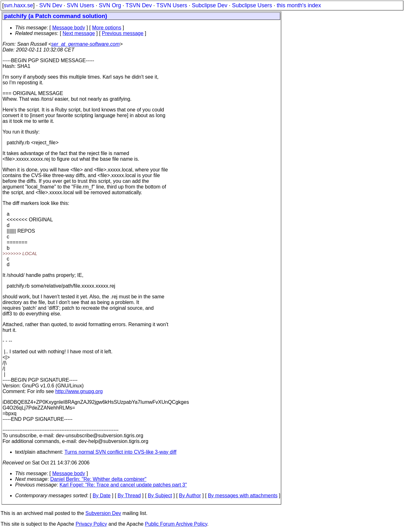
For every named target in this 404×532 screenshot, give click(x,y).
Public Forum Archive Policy (176, 524)
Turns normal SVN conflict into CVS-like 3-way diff (120, 452)
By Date (101, 496)
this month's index (299, 5)
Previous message (123, 33)
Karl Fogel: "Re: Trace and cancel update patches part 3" (123, 485)
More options (107, 28)
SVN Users (80, 5)
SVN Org (110, 5)
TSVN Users (172, 5)
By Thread (129, 496)
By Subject (160, 496)
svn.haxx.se (18, 5)
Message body (68, 28)
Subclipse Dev (210, 5)
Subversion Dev (103, 513)
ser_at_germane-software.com (85, 44)
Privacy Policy (91, 524)
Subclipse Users (252, 5)
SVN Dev (50, 5)
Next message (79, 33)
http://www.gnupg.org (79, 391)
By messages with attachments (243, 496)
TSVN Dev (139, 5)
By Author (190, 496)
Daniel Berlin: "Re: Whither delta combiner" (98, 479)
